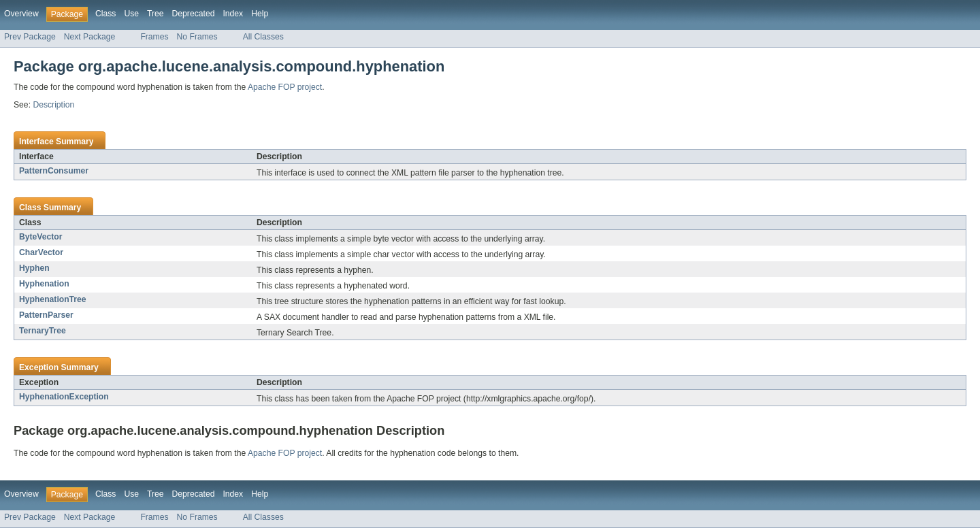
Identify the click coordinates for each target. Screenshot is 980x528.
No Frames (197, 37)
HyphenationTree (53, 299)
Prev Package (30, 37)
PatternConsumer (54, 171)
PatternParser (46, 315)
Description (53, 105)
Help (260, 14)
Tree (156, 14)
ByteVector (41, 237)
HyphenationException (64, 397)
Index (233, 14)
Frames (154, 37)
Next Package (90, 37)
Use (131, 14)
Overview (21, 14)
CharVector (41, 252)
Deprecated (194, 14)
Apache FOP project (285, 87)
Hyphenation (44, 284)
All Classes (263, 37)
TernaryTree (43, 331)
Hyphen (34, 268)
